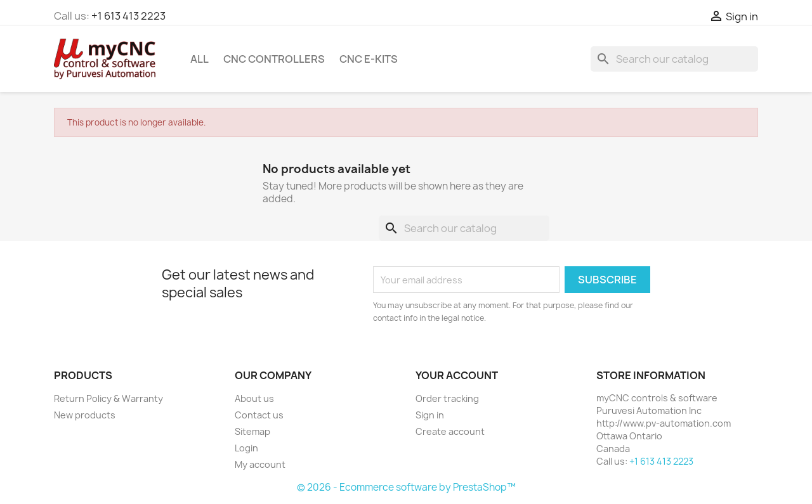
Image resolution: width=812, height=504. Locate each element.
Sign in (430, 415)
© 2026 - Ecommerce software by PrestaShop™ (406, 487)
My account (260, 464)
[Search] (674, 59)
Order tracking (447, 398)
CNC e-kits (369, 59)
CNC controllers (274, 59)
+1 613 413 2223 (128, 16)
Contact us (259, 415)
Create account (450, 431)
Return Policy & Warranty (108, 398)
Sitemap (252, 431)
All (200, 59)
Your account (457, 375)
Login (246, 448)
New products (85, 415)
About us (254, 398)
